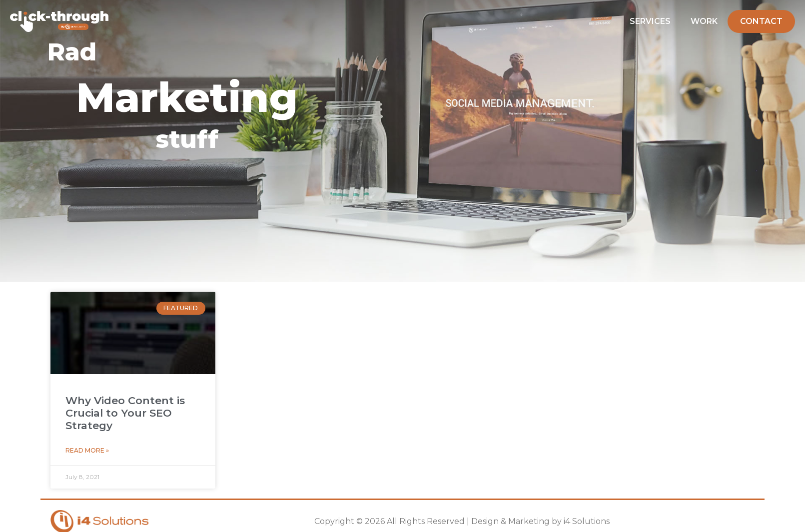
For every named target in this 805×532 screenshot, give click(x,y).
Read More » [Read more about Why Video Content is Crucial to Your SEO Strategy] (87, 450)
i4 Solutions (587, 521)
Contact (761, 21)
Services (650, 21)
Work (704, 21)
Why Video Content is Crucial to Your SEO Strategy (125, 413)
